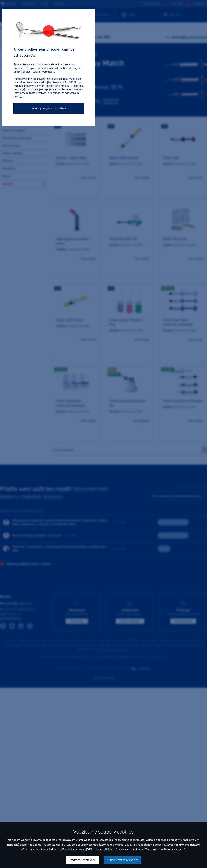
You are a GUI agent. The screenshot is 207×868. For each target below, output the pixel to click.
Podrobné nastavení (82, 860)
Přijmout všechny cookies (123, 860)
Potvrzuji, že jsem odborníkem (49, 108)
